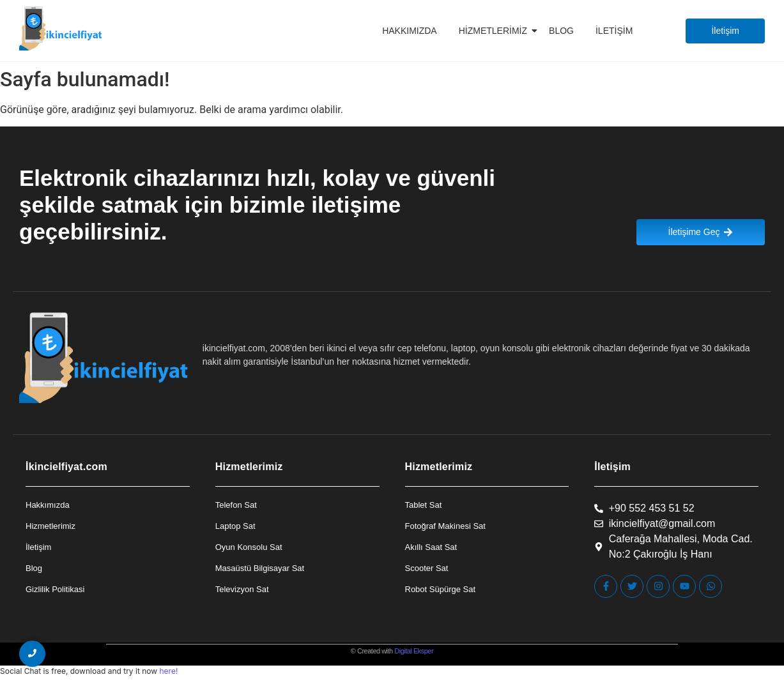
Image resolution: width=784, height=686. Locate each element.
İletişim (614, 31)
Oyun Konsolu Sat (249, 547)
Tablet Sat (424, 505)
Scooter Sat (427, 568)
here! (168, 671)
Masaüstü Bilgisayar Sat (260, 568)
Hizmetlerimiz (495, 31)
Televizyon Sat (242, 589)
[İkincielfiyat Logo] (61, 28)
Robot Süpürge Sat (441, 589)
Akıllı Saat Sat (431, 547)
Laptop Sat (235, 526)
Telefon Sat (236, 505)
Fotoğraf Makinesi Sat (445, 526)
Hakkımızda (410, 31)
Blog (561, 31)
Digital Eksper (414, 651)
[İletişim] (725, 31)
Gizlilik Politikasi (55, 589)
